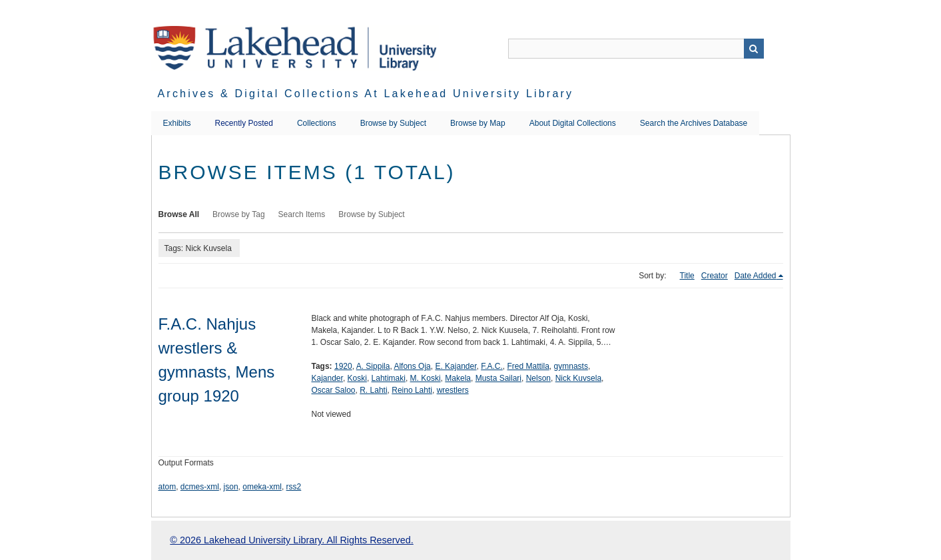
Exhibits (177, 123)
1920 (343, 366)
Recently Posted (244, 123)
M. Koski (426, 378)
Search (754, 49)
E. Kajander (456, 366)
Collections (317, 123)
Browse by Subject (393, 123)
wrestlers (453, 390)
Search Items (302, 214)
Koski (357, 378)
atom (167, 487)
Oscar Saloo (334, 390)
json (231, 487)
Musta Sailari (498, 378)
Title (687, 276)
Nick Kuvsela (578, 378)
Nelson (538, 378)
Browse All (179, 214)
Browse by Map (478, 123)
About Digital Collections (573, 123)
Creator (715, 276)
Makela (458, 378)
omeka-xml (262, 487)
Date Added (756, 276)
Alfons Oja (412, 366)
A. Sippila (373, 366)
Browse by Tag (239, 214)
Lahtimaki (389, 378)
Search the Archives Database (694, 123)
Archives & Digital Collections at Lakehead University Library (366, 94)
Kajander (327, 378)
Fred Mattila (528, 366)
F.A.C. (492, 366)
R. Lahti (373, 390)
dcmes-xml (200, 487)
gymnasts (571, 366)
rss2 (294, 487)
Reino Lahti (412, 390)
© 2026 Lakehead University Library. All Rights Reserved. (291, 540)
